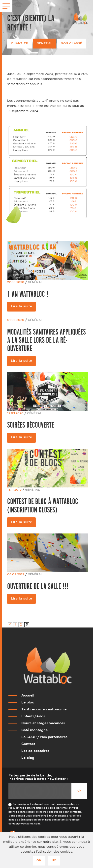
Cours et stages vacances (43, 723)
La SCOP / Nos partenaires (44, 737)
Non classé (72, 43)
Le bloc (28, 702)
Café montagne (34, 730)
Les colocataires (35, 751)
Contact (28, 744)
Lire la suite (21, 306)
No (54, 860)
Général (45, 43)
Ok (39, 860)
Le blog (28, 758)
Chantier (20, 43)
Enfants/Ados (33, 716)
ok (79, 791)
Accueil (28, 695)
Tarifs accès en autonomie (44, 709)
